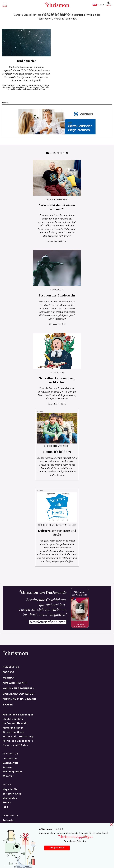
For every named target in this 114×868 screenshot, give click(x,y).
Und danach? (26, 61)
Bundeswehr (57, 290)
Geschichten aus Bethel (57, 446)
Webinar (8, 678)
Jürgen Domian (22, 85)
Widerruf (8, 776)
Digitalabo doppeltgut (19, 694)
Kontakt (7, 767)
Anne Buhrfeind (54, 404)
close (111, 825)
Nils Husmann (54, 324)
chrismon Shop (12, 794)
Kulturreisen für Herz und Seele (57, 533)
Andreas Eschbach (41, 87)
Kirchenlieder (57, 373)
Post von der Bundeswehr (57, 296)
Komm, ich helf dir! (57, 452)
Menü (5, 6)
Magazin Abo (10, 789)
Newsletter (11, 667)
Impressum (10, 759)
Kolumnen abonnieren (19, 689)
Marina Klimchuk (54, 241)
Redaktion (9, 820)
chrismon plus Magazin (19, 699)
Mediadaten (10, 798)
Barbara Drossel (25, 89)
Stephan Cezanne (27, 87)
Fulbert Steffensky (9, 85)
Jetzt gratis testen (57, 848)
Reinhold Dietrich (38, 89)
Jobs (5, 807)
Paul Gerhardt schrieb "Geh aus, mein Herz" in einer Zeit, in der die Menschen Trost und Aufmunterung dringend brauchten (57, 394)
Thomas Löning (13, 89)
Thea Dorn (15, 87)
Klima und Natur (13, 728)
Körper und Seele (13, 732)
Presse (7, 803)
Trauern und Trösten (15, 745)
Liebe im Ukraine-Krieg (57, 200)
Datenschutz (10, 763)
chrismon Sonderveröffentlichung (57, 525)
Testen (98, 5)
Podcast (8, 672)
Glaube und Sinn (13, 719)
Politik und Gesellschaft (18, 741)
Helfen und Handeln (15, 723)
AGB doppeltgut (12, 772)
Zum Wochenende (15, 683)
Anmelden (109, 4)
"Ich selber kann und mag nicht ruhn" (57, 380)
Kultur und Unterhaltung (18, 737)
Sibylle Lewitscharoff (36, 85)
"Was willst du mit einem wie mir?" (57, 207)
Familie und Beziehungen (18, 715)
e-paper (8, 705)
